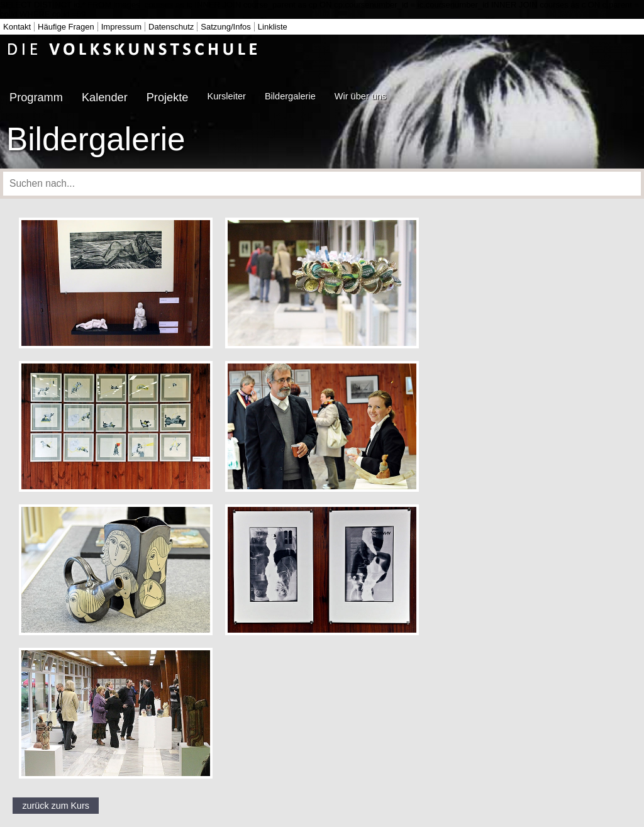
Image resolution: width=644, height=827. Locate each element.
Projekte (168, 97)
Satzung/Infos (226, 27)
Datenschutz (171, 27)
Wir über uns (360, 96)
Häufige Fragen (66, 27)
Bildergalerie (290, 96)
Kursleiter (226, 96)
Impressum (121, 27)
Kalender (105, 97)
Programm (36, 97)
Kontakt (17, 27)
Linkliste (273, 27)
